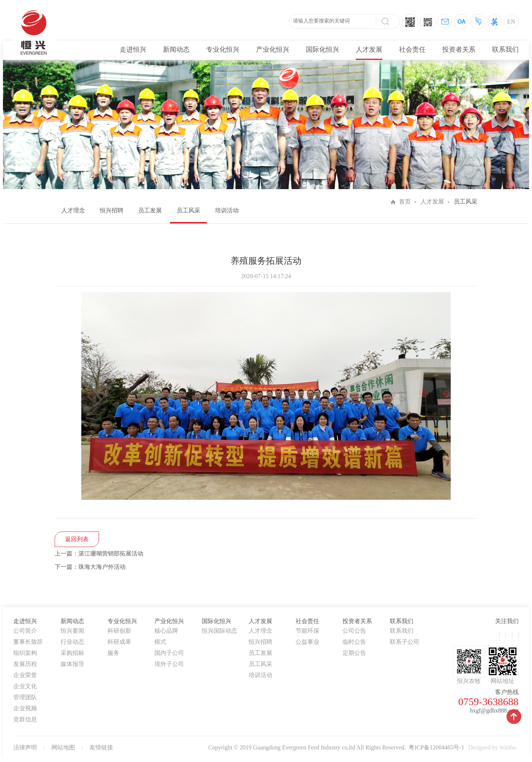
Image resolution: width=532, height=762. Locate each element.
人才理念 (73, 210)
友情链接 (101, 747)
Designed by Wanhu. (493, 747)
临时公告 (354, 642)
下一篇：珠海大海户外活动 (90, 567)
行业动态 (72, 642)
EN (511, 22)
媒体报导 (72, 664)
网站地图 (63, 747)
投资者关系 (459, 49)
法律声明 (25, 747)
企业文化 (25, 686)
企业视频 (25, 708)
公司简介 (25, 631)
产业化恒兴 (273, 49)
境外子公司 (169, 664)
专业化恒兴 (223, 49)
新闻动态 (176, 49)
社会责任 (412, 49)
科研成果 (119, 642)
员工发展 (150, 210)
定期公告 (354, 653)
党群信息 (25, 719)
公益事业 (307, 642)
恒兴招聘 (112, 210)
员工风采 (188, 210)
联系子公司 (405, 642)
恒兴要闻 (72, 631)
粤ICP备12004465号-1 (436, 747)
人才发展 (369, 49)
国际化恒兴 (323, 49)
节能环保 (307, 631)
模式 (160, 642)
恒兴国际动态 (219, 631)
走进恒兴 (133, 49)
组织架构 (25, 653)
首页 (405, 201)
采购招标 (72, 653)
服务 (113, 653)
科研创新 (119, 631)
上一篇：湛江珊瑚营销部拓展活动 (99, 553)
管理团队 (25, 697)
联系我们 (505, 49)
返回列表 (77, 539)
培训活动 (227, 210)
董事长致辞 (28, 642)
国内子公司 (169, 653)
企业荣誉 (25, 675)
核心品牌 (166, 631)
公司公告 (354, 631)
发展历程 (25, 664)
